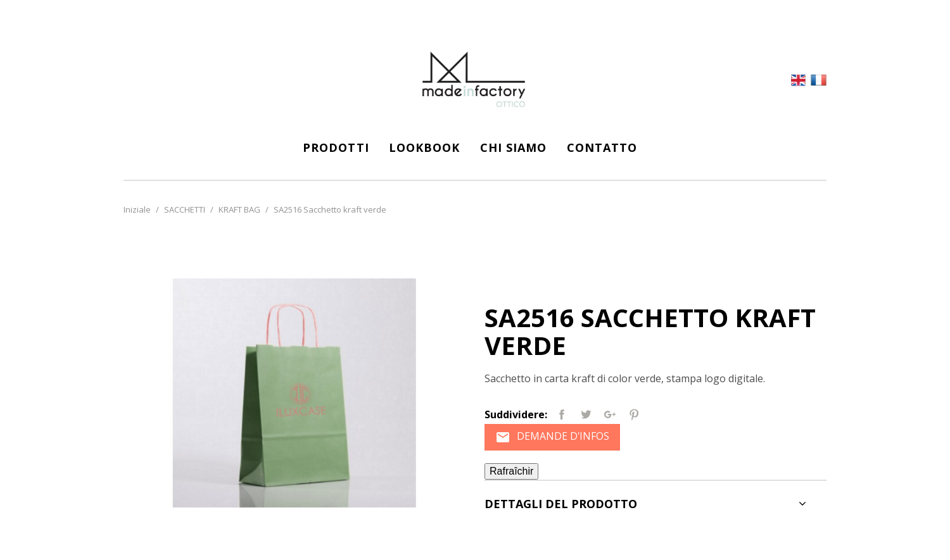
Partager (562, 414)
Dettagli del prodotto (561, 506)
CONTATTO (602, 147)
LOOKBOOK (425, 147)
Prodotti (336, 147)
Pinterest (634, 414)
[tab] (655, 505)
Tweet (586, 414)
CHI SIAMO (514, 147)
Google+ (610, 414)
